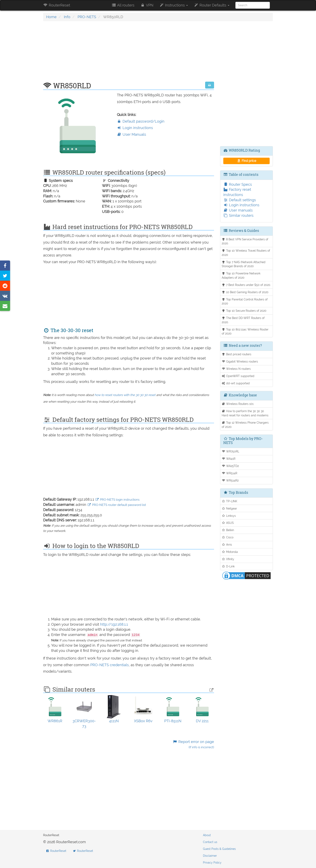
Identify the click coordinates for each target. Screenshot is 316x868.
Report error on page (193, 744)
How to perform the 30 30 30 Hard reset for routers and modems (245, 413)
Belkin (228, 530)
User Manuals (131, 134)
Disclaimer (210, 856)
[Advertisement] (129, 53)
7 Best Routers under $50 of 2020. (246, 285)
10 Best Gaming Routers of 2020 (245, 292)
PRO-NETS (87, 17)
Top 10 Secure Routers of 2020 (244, 311)
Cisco (228, 537)
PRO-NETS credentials (110, 665)
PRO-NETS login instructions (117, 500)
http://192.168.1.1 (114, 624)
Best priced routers (237, 354)
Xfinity (228, 559)
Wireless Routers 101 (238, 404)
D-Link (228, 566)
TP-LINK (230, 501)
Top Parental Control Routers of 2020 (245, 301)
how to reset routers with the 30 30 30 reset (125, 395)
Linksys (229, 516)
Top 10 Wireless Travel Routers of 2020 (246, 253)
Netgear (229, 508)
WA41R (229, 459)
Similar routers (238, 215)
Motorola (230, 552)
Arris (227, 544)
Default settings (240, 200)
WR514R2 (230, 480)
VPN (147, 5)
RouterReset (57, 5)
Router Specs (238, 184)
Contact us (210, 842)
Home (51, 17)
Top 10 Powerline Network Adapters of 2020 (241, 275)
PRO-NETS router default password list (117, 505)
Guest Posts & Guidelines (219, 849)
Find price (246, 161)
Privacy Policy (212, 863)
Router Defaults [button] (212, 5)
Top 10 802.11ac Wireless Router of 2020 (245, 331)
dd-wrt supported (236, 383)
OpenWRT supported (238, 376)
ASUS (228, 523)
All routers (123, 5)
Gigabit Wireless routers (240, 361)
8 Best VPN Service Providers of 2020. (245, 241)
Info (67, 17)
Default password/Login (141, 121)
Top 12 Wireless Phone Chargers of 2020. (245, 425)
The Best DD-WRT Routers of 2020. (243, 320)
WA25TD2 (230, 466)
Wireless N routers (236, 369)
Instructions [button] (174, 5)
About (207, 835)
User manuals (238, 210)
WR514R (230, 473)
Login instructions (135, 128)
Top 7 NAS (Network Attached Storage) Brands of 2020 (244, 264)
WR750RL (231, 451)
